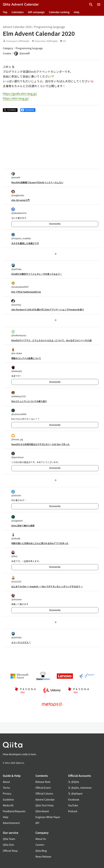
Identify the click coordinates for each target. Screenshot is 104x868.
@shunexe (16, 597)
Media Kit (8, 805)
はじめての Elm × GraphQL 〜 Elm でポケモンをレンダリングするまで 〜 (47, 586)
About (6, 782)
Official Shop (10, 851)
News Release (43, 856)
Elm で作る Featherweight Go (26, 292)
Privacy (7, 793)
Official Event (43, 788)
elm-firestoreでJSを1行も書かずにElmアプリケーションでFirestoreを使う (48, 309)
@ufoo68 (16, 536)
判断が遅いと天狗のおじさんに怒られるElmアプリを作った (40, 543)
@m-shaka (17, 351)
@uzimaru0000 (19, 412)
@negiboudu (18, 193)
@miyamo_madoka (21, 236)
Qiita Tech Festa (44, 805)
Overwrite (55, 224)
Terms (6, 788)
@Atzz (14, 554)
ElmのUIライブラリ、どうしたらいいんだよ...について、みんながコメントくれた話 (51, 340)
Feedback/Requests (14, 811)
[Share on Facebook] (28, 110)
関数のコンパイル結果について (26, 358)
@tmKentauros (19, 333)
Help (77, 12)
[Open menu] (99, 5)
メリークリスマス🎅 (21, 642)
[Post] (10, 110)
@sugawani (17, 519)
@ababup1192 (19, 394)
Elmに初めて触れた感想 (23, 525)
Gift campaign (36, 12)
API (37, 823)
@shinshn (16, 493)
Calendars (18, 12)
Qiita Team (9, 839)
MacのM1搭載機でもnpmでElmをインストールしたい (37, 182)
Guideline (8, 799)
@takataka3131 (19, 211)
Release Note (43, 782)
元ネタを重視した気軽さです (25, 243)
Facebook (74, 799)
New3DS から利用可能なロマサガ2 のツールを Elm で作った (40, 444)
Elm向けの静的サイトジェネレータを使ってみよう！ (37, 274)
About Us (41, 839)
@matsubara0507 (20, 285)
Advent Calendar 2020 (17, 27)
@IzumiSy (16, 303)
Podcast (73, 811)
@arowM (16, 175)
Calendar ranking (59, 12)
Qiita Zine (8, 845)
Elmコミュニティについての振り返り (29, 401)
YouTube (73, 805)
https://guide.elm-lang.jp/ (20, 93)
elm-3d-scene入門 (20, 200)
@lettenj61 (17, 369)
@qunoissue (17, 455)
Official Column (44, 793)
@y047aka (16, 267)
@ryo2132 (16, 579)
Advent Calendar (45, 799)
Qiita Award (42, 811)
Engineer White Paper (48, 817)
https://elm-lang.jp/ (16, 98)
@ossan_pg (17, 437)
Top (5, 12)
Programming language (50, 27)
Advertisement (11, 823)
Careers (40, 845)
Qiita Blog (41, 851)
